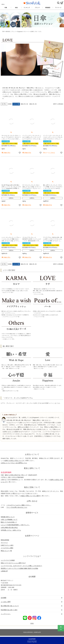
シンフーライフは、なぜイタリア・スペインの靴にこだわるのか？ (21, 566)
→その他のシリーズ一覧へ (8, 339)
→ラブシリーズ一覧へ (38, 294)
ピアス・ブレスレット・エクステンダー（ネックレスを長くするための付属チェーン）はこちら (30, 403)
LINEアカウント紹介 (7, 545)
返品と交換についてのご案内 (30, 496)
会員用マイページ (32, 536)
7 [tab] (36, 29)
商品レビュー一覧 (6, 551)
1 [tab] (28, 29)
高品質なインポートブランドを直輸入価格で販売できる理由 (19, 568)
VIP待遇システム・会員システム (11, 530)
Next (62, 21)
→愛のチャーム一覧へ (38, 368)
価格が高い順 (33, 104)
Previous (2, 21)
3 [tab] (31, 29)
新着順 (10, 104)
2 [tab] (29, 29)
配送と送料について (32, 468)
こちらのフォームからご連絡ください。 (19, 505)
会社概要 (32, 577)
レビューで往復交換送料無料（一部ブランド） (15, 525)
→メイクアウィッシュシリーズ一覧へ (11, 317)
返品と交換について (32, 487)
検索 (58, 3)
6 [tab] (35, 29)
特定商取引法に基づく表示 (9, 610)
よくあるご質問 (6, 602)
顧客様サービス (32, 513)
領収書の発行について (8, 517)
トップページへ (6, 614)
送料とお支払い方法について (14, 461)
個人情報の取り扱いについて (10, 606)
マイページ (4, 543)
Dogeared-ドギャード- (23, 32)
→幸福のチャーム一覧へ (39, 389)
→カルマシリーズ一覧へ (8, 292)
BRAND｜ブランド (11, 32)
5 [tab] (34, 29)
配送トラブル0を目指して (9, 522)
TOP (3, 32)
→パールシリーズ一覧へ (39, 317)
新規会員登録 (5, 540)
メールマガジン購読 (7, 548)
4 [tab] (32, 29)
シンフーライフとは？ (32, 556)
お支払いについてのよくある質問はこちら (14, 463)
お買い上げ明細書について (9, 520)
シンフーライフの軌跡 (8, 560)
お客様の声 (4, 571)
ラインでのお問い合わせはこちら (17, 507)
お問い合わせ (32, 501)
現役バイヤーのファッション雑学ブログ (13, 563)
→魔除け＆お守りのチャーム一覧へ (10, 391)
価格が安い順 (24, 104)
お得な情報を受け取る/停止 (9, 528)
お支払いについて (32, 454)
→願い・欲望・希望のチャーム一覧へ (11, 368)
